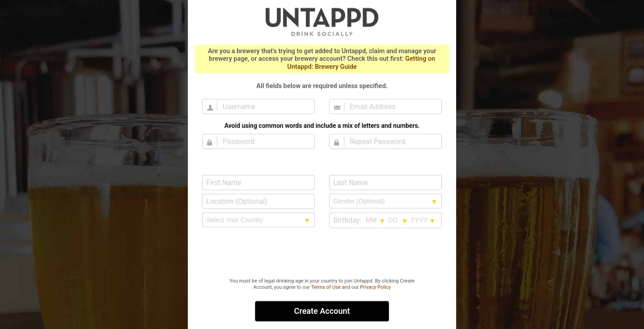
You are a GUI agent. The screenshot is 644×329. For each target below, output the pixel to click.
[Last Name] (386, 182)
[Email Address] (391, 106)
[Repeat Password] (391, 141)
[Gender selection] (386, 201)
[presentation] (322, 253)
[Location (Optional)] (258, 201)
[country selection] (258, 220)
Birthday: (347, 220)
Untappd (322, 21)
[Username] (264, 106)
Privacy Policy (375, 287)
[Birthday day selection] (398, 220)
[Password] (264, 141)
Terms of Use (326, 287)
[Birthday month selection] (376, 220)
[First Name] (258, 182)
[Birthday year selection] (423, 220)
